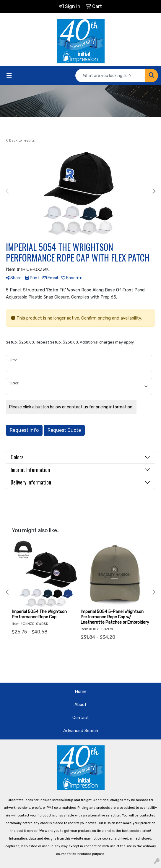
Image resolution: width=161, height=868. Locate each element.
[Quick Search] (110, 76)
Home (81, 691)
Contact (81, 718)
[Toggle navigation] (9, 76)
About (80, 705)
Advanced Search (81, 731)
